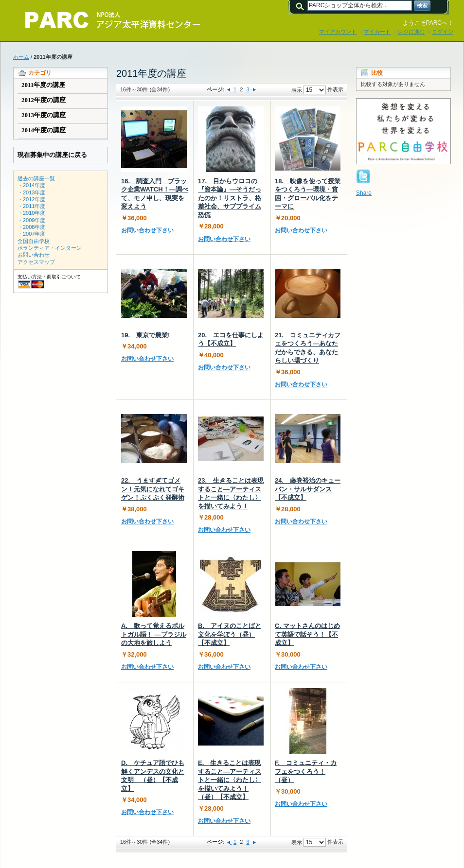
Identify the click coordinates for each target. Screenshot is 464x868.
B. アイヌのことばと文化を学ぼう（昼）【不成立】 (230, 634)
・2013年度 (31, 192)
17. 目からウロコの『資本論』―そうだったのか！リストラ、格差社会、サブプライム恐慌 (230, 198)
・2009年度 (31, 220)
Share (364, 193)
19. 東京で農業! (145, 335)
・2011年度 (31, 206)
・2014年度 (31, 185)
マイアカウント (338, 32)
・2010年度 (31, 213)
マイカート (377, 32)
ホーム (21, 57)
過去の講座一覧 (36, 178)
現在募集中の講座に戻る (52, 155)
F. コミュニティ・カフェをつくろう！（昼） (306, 771)
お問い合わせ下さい (147, 230)
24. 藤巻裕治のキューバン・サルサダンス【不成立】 (308, 489)
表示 (297, 90)
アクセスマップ (36, 262)
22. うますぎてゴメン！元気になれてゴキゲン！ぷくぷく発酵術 (153, 489)
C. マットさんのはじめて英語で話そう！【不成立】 (307, 634)
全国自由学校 (34, 241)
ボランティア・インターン (50, 248)
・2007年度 (31, 234)
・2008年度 (31, 227)
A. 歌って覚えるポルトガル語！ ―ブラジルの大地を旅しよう (154, 634)
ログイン (443, 32)
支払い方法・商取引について (49, 277)
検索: (302, 6)
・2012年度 (31, 199)
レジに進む (411, 32)
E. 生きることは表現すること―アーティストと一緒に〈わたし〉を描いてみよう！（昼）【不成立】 (230, 780)
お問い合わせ (34, 255)
